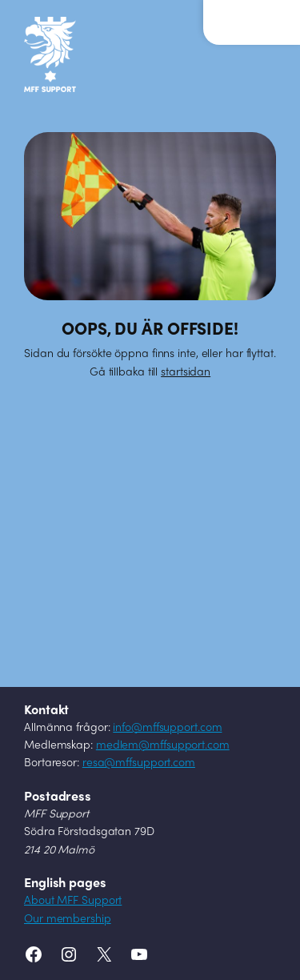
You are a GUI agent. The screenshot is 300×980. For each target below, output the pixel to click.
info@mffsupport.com (167, 728)
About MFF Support (73, 901)
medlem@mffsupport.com (163, 746)
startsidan (186, 373)
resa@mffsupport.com (139, 763)
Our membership (68, 920)
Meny (240, 14)
